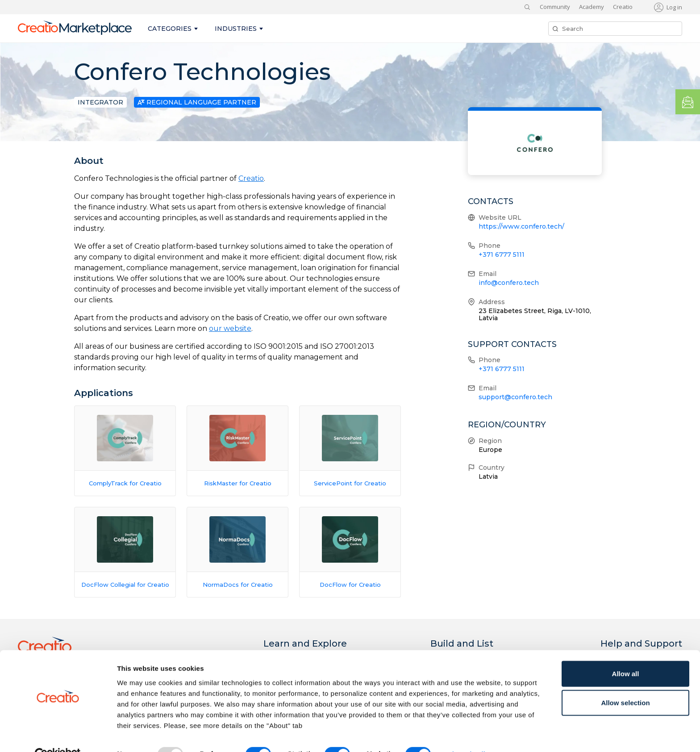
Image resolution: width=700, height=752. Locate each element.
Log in (674, 7)
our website (230, 328)
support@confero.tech (515, 397)
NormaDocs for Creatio (238, 585)
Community (555, 7)
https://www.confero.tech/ (521, 226)
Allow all (626, 654)
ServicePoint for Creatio (350, 483)
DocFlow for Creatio (350, 585)
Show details (469, 734)
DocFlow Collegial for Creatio (125, 585)
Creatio (623, 7)
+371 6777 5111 (502, 255)
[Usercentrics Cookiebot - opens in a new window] (58, 735)
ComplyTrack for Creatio (125, 483)
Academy (592, 7)
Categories (170, 29)
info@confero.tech (509, 283)
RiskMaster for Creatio (238, 483)
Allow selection (625, 683)
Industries (236, 29)
